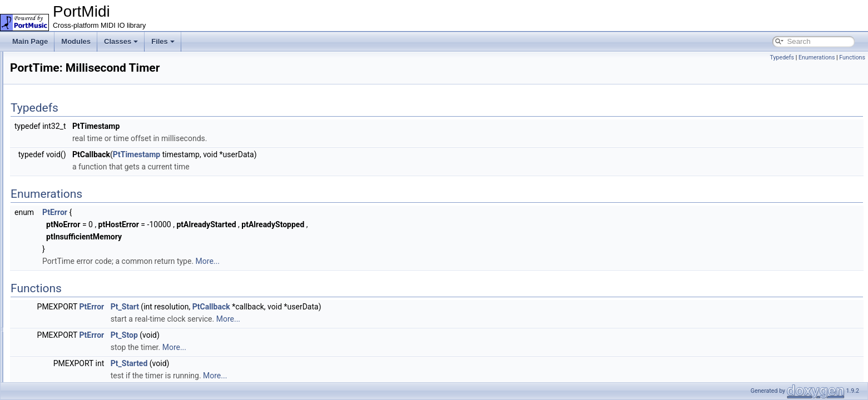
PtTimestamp (276, 154)
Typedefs (782, 57)
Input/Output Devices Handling (73, 109)
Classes (121, 41)
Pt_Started (268, 363)
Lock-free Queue (53, 85)
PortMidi (22, 61)
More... (347, 261)
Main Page (30, 41)
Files (163, 41)
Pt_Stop (263, 335)
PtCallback (350, 307)
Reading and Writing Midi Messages (81, 134)
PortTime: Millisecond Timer (69, 146)
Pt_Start (264, 307)
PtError (194, 212)
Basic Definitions (53, 97)
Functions (852, 57)
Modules (76, 41)
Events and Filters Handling (69, 122)
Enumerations (817, 57)
